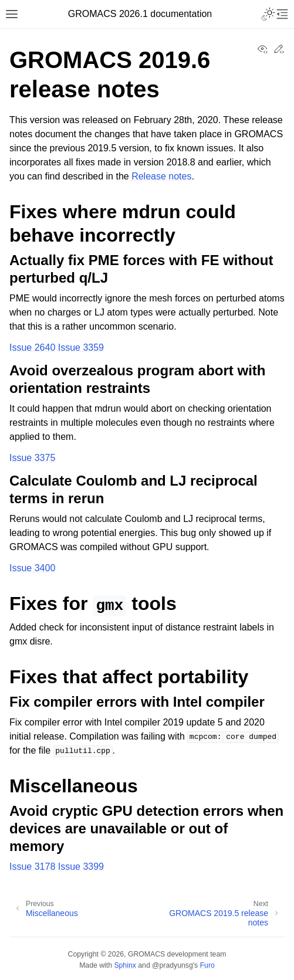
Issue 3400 (32, 568)
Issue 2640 (32, 347)
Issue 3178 (32, 867)
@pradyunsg (173, 965)
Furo (207, 965)
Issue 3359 (81, 347)
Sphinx (125, 965)
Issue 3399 (81, 867)
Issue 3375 (32, 458)
